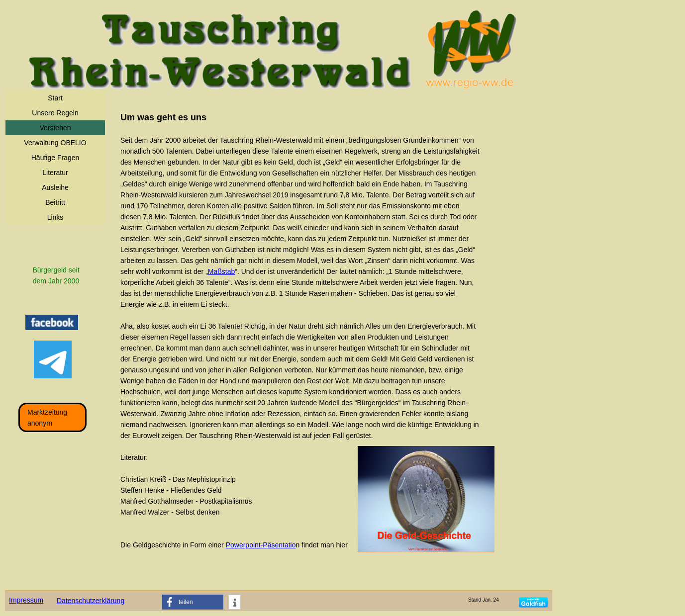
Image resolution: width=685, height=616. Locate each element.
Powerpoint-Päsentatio (261, 545)
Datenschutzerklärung (91, 601)
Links (55, 217)
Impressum (26, 600)
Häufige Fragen (55, 158)
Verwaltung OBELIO (55, 143)
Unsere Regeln (55, 113)
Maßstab (221, 271)
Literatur (55, 173)
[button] (193, 602)
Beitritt (55, 202)
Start (55, 98)
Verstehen (55, 128)
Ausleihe (55, 187)
